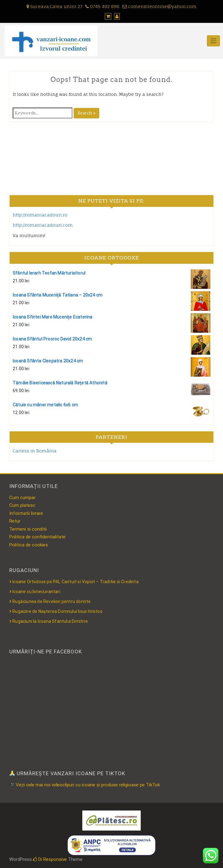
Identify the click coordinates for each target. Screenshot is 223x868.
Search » (86, 113)
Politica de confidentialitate (37, 537)
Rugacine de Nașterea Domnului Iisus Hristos (57, 611)
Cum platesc (22, 505)
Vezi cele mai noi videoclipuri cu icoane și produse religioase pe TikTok (85, 785)
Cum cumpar (22, 498)
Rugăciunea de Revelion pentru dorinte (51, 601)
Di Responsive (50, 859)
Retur (15, 521)
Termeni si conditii (28, 529)
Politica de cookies (29, 545)
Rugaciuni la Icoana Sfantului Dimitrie (50, 621)
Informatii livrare (26, 513)
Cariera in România (35, 451)
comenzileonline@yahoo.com (159, 6)
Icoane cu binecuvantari (36, 592)
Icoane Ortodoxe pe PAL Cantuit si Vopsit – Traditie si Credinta (75, 582)
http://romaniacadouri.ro (40, 215)
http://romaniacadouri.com (43, 225)
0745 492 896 (102, 6)
